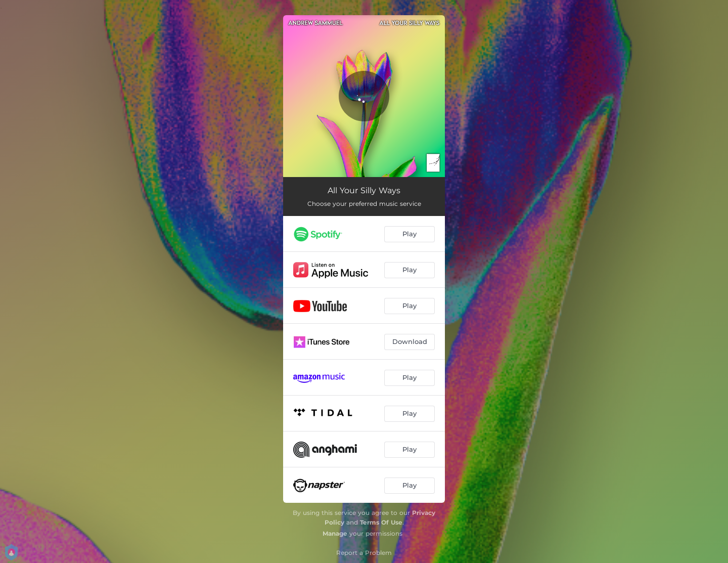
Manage (335, 533)
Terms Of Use (381, 522)
